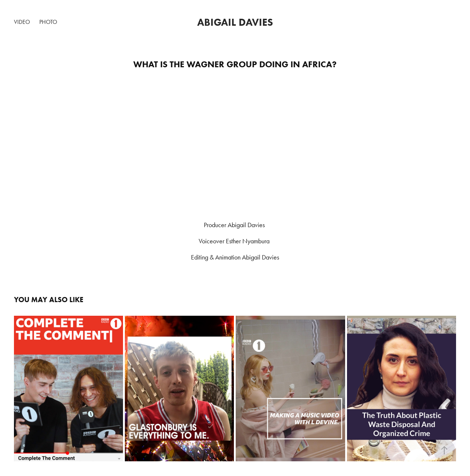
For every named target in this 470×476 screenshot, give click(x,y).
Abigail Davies (235, 22)
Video (22, 22)
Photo (48, 22)
